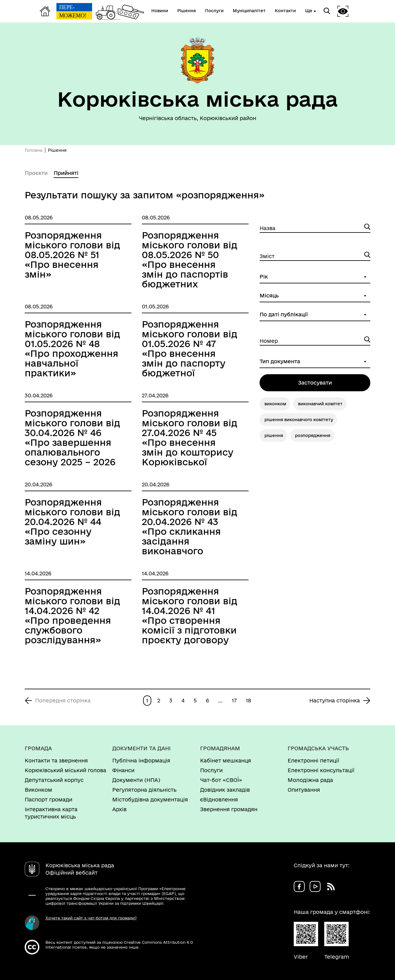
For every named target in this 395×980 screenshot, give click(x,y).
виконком (275, 404)
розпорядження (313, 435)
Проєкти (36, 173)
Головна (34, 150)
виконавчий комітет (320, 404)
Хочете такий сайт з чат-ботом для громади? (91, 918)
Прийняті (66, 173)
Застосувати (315, 383)
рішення (274, 435)
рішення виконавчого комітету (299, 420)
